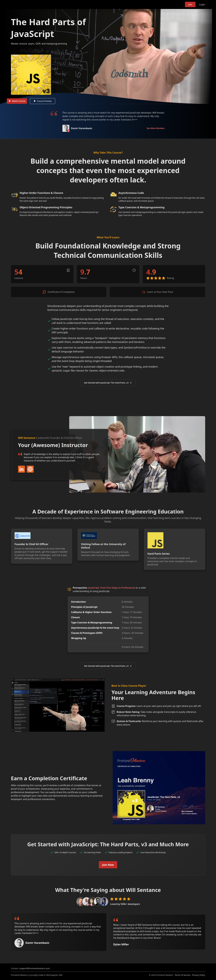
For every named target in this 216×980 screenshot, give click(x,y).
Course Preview (44, 104)
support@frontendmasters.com (35, 968)
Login (202, 4)
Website (30, 472)
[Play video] (108, 58)
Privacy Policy (199, 975)
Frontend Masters (26, 4)
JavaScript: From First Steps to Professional (111, 591)
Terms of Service (183, 975)
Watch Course (19, 104)
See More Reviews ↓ (156, 132)
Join (190, 4)
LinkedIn (22, 472)
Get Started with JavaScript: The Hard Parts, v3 (108, 386)
